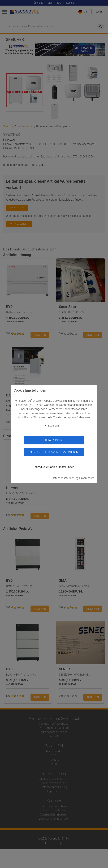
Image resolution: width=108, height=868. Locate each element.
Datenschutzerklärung (65, 478)
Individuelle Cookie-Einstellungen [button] (54, 467)
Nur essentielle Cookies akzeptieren (54, 452)
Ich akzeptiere (54, 440)
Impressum (87, 478)
